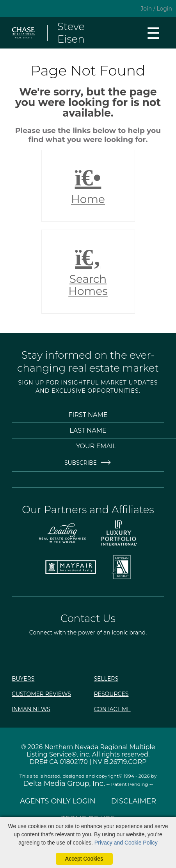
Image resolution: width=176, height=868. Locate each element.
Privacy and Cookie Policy (126, 843)
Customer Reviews (41, 694)
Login (164, 9)
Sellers (106, 679)
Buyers (23, 679)
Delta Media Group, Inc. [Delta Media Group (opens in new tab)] (64, 784)
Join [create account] (146, 9)
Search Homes (88, 272)
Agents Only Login (58, 801)
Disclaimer (134, 801)
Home (88, 186)
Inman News (31, 709)
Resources (111, 694)
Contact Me (112, 709)
